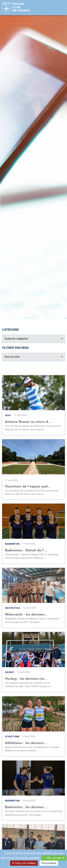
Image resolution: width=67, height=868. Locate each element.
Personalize (49, 863)
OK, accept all (54, 858)
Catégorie (11, 330)
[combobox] (33, 339)
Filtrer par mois (15, 348)
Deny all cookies (24, 863)
